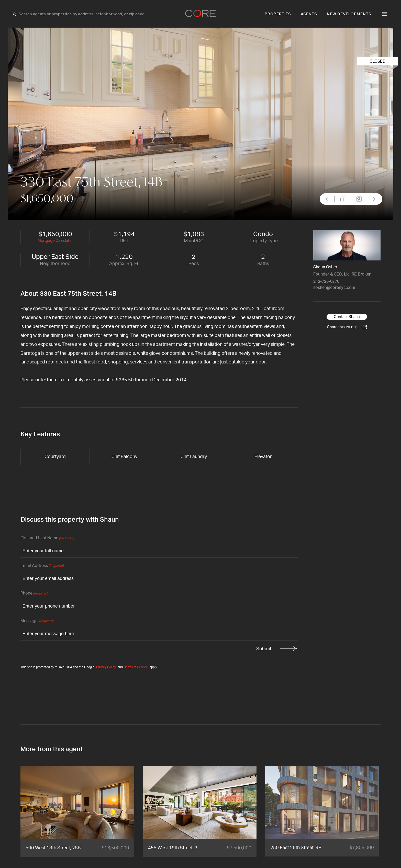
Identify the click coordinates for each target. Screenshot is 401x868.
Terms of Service (136, 667)
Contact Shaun (347, 317)
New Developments (349, 14)
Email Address (42, 566)
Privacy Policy (106, 667)
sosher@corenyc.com (334, 288)
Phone (34, 594)
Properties (278, 14)
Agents (309, 14)
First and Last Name (47, 538)
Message (37, 621)
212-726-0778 (326, 281)
